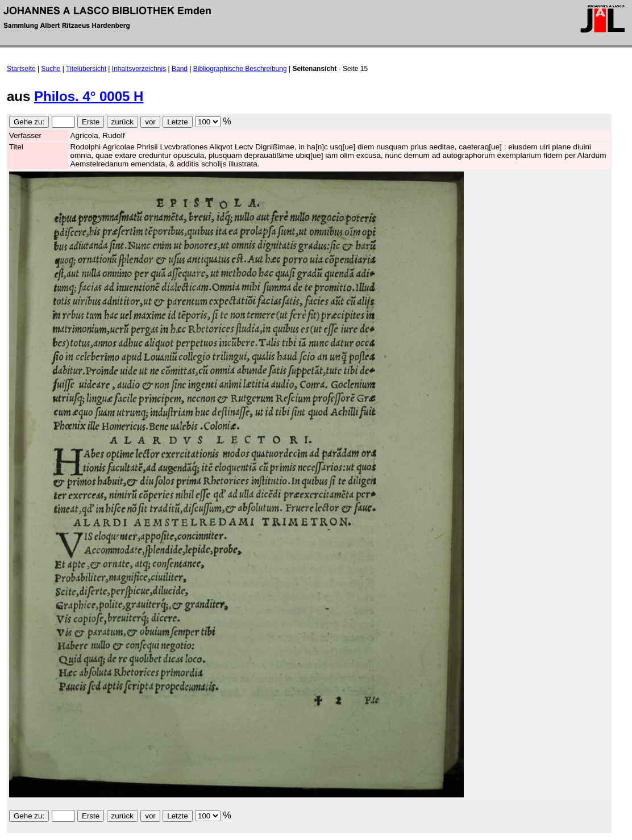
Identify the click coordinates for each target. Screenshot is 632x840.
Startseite (21, 69)
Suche (51, 69)
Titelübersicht (86, 69)
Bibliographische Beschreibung (240, 69)
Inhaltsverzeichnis (139, 69)
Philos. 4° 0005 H (89, 96)
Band (180, 69)
